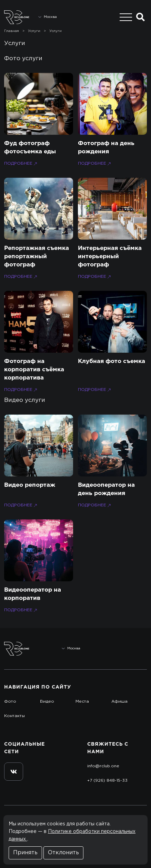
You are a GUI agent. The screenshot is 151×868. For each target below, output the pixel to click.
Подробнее (21, 164)
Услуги (34, 31)
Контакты (14, 716)
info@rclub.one (103, 766)
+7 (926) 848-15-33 (107, 781)
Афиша (119, 701)
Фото (10, 701)
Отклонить (63, 853)
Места (82, 701)
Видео (47, 701)
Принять (25, 853)
